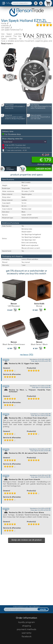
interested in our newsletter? (26, 607)
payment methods (26, 629)
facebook (27, 636)
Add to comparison (10, 169)
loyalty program (26, 622)
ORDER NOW (43, 169)
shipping (27, 626)
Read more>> (7, 44)
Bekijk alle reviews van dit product (26, 540)
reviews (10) (27, 355)
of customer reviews (44, 23)
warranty (27, 633)
